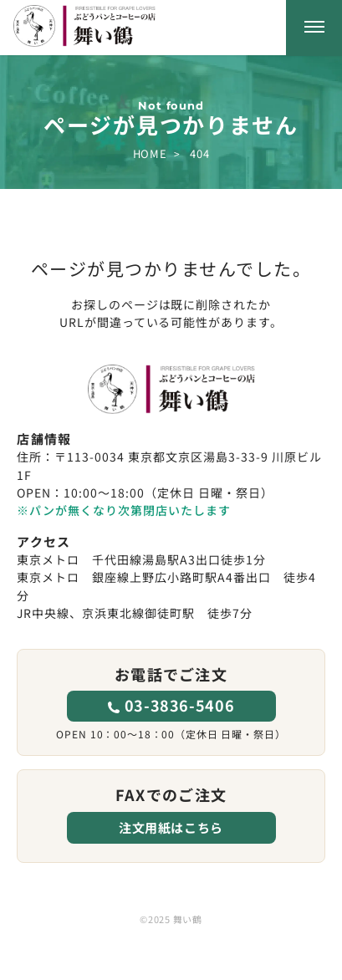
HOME (150, 153)
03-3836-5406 (179, 705)
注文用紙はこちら (171, 827)
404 (199, 153)
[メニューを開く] (314, 28)
